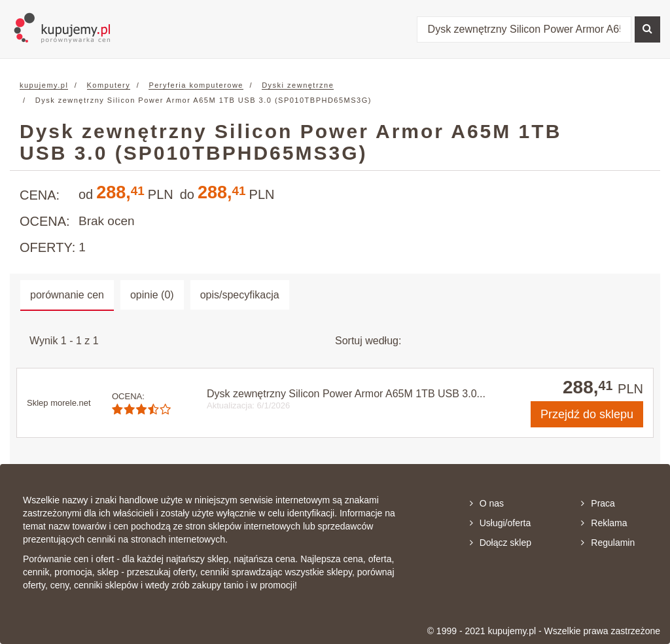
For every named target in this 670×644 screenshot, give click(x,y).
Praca (598, 503)
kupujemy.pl (44, 85)
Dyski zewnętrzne (298, 85)
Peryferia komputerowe (196, 85)
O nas (487, 503)
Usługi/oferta (501, 523)
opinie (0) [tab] (152, 295)
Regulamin (608, 543)
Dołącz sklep (501, 543)
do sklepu (587, 414)
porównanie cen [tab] (67, 295)
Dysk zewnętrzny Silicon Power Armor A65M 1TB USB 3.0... (346, 394)
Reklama (604, 523)
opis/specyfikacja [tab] (240, 295)
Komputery (109, 85)
